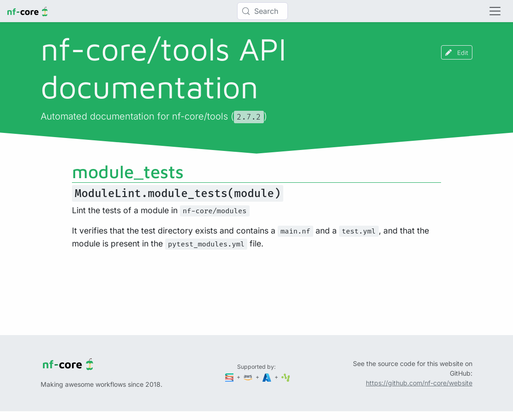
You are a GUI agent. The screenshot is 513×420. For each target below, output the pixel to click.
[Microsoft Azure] (268, 377)
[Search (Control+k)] (262, 11)
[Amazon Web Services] (249, 377)
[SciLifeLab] (286, 377)
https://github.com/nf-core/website (419, 383)
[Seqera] (230, 377)
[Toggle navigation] (495, 11)
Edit (457, 52)
